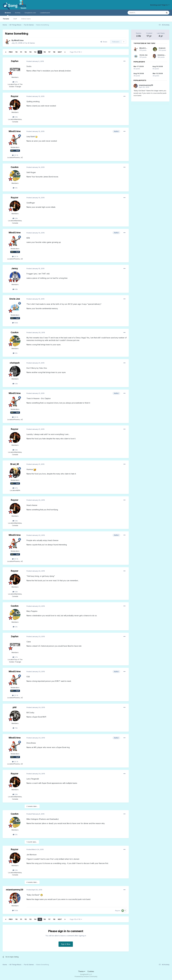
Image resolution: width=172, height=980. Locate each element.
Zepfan (15, 61)
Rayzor (15, 96)
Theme (82, 971)
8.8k (15, 289)
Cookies (91, 971)
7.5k (15, 728)
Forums (6, 19)
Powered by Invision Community (86, 976)
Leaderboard (45, 13)
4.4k (15, 384)
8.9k (15, 117)
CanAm (15, 167)
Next (60, 52)
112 (26, 52)
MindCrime (19, 40)
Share (104, 42)
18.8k (15, 323)
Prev (11, 52)
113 (30, 52)
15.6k (15, 910)
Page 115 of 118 (76, 52)
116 (45, 52)
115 (40, 52)
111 (21, 52)
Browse (8, 14)
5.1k (15, 188)
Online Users (26, 19)
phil (15, 707)
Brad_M (15, 464)
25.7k (15, 155)
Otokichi (162, 48)
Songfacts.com (30, 13)
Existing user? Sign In (160, 5)
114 (35, 52)
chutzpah (15, 363)
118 (54, 52)
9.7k (15, 82)
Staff (15, 19)
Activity (18, 13)
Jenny (15, 268)
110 (16, 52)
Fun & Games (30, 43)
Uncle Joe (15, 299)
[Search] (140, 13)
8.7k (15, 488)
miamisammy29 (15, 890)
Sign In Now (66, 944)
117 (49, 52)
